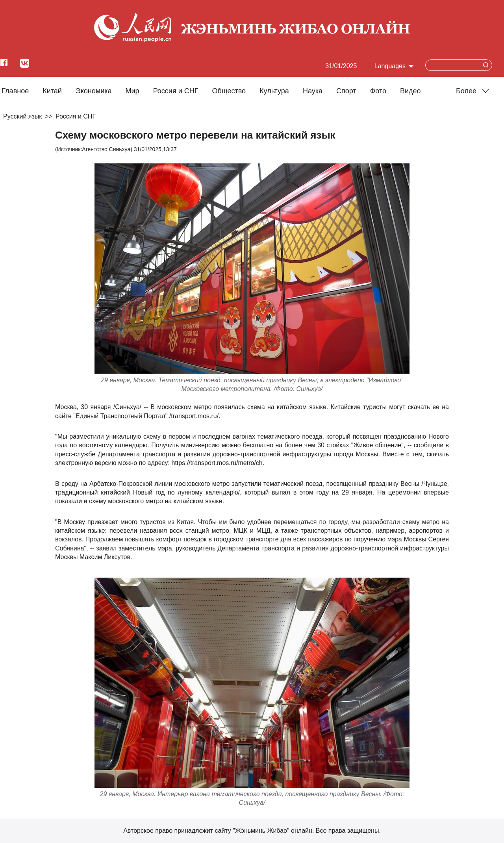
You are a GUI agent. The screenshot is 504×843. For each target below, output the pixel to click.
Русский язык (22, 116)
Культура (274, 91)
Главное (15, 91)
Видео (410, 91)
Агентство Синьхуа (106, 149)
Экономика (94, 91)
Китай (52, 91)
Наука (313, 91)
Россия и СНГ (176, 91)
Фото (378, 91)
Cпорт (346, 91)
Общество (229, 91)
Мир (132, 91)
